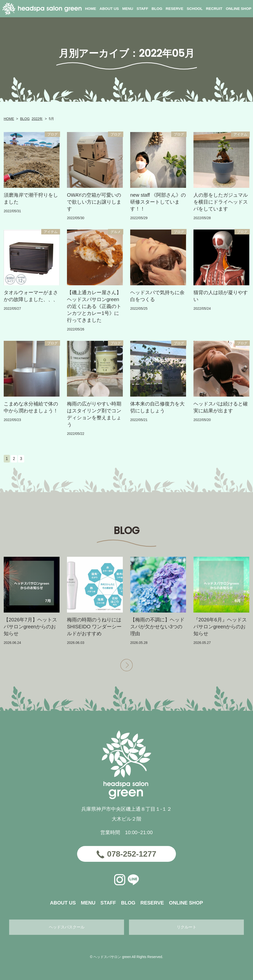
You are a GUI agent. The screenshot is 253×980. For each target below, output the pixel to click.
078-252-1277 (132, 854)
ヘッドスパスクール (67, 927)
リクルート (187, 927)
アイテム (240, 134)
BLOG (25, 119)
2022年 (37, 119)
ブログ (52, 134)
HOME (9, 119)
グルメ (116, 232)
